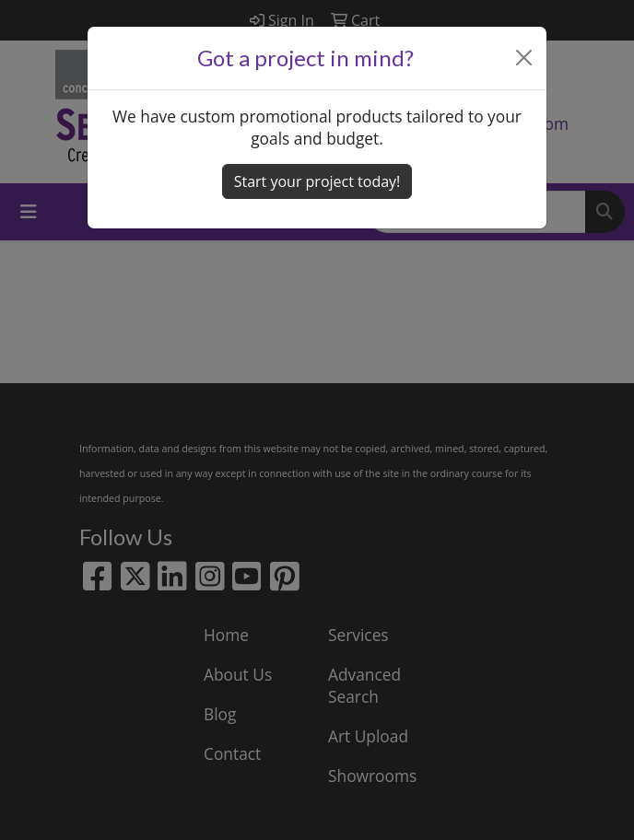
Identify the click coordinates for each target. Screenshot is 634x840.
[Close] (524, 58)
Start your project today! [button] (317, 181)
